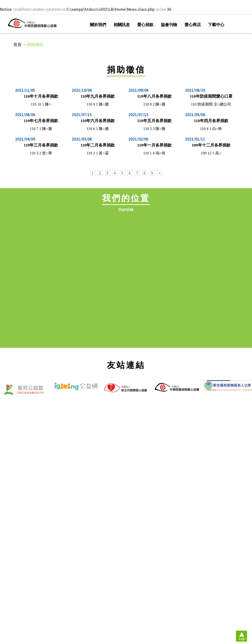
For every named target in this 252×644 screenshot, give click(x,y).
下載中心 (216, 25)
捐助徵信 (35, 45)
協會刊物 (169, 25)
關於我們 (98, 25)
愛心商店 (193, 25)
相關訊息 (122, 25)
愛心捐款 (145, 25)
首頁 (17, 45)
